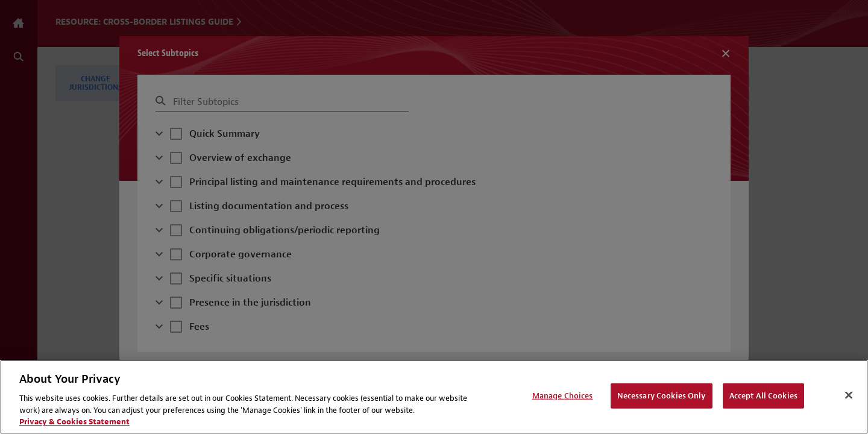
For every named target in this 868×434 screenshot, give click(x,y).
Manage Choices (563, 396)
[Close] (849, 395)
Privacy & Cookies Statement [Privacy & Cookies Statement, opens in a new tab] (74, 422)
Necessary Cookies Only (662, 396)
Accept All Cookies (763, 396)
